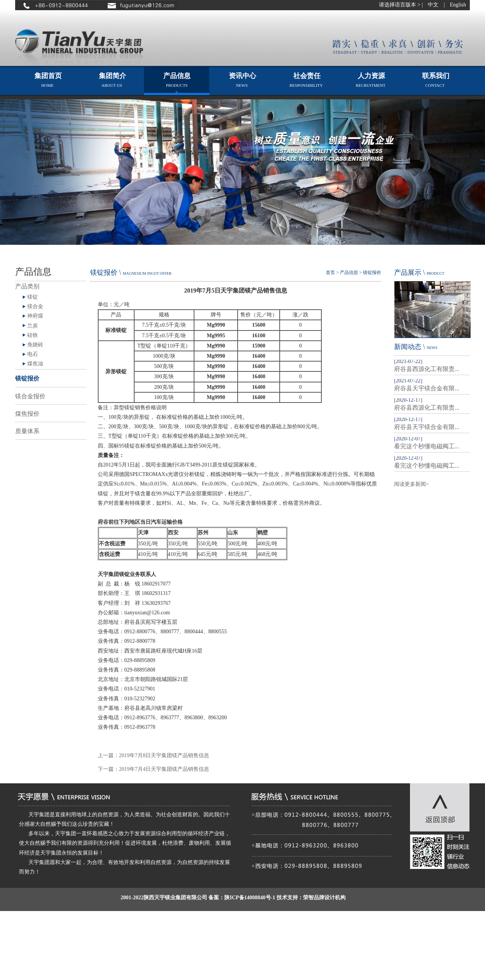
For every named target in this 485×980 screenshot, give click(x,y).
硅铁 (33, 335)
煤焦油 (35, 364)
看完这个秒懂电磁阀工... (427, 446)
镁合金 (35, 306)
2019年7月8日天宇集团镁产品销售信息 (164, 755)
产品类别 (27, 286)
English (458, 5)
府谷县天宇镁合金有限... (427, 388)
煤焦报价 (27, 414)
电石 (33, 354)
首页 (330, 272)
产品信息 (349, 272)
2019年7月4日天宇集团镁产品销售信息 (164, 769)
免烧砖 (35, 345)
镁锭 (33, 297)
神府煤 (35, 316)
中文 (433, 5)
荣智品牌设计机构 (324, 898)
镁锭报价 (27, 378)
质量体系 (27, 431)
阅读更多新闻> (411, 484)
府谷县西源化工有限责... (427, 369)
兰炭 (33, 326)
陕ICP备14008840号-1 (250, 898)
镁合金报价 (30, 396)
